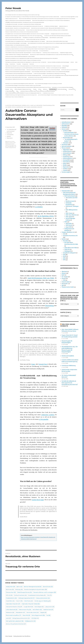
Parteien (64, 239)
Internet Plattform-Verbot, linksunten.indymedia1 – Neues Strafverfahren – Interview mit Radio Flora (23, 53)
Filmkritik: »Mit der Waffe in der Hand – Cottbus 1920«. (36, 39)
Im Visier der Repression (10, 91)
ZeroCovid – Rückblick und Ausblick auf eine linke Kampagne (58, 62)
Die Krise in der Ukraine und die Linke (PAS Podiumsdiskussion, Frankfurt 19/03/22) (20, 56)
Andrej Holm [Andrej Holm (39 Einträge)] (10, 587)
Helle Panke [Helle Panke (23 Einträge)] (28, 601)
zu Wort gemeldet (44, 419)
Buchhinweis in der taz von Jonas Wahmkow (70, 70)
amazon (64, 273)
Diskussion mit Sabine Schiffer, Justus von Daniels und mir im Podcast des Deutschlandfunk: (22, 32)
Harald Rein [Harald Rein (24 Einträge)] (10, 601)
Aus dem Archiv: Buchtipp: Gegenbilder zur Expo (69, 17)
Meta (17, 91)
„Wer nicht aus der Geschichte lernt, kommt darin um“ (15, 39)
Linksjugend (68, 251)
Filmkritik (64, 127)
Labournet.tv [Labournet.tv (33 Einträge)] (50, 607)
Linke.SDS (67, 249)
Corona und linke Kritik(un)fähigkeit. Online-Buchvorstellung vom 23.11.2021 (48, 84)
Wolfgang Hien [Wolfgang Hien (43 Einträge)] (30, 621)
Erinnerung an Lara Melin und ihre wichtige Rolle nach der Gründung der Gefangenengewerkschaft (23, 75)
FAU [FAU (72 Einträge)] (49, 595)
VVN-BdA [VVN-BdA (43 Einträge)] (35, 618)
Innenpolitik (10, 135)
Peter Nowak (13, 8)
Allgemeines (66, 150)
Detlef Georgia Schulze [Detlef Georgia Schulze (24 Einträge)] (25, 592)
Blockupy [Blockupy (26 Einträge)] (19, 589)
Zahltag (7, 64)
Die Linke (65, 241)
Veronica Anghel (66, 172)
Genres (40, 89)
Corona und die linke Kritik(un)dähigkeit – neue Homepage (16, 43)
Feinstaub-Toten (43, 364)
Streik (76, 62)
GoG (64, 234)
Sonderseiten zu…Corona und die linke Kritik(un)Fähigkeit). (62, 87)
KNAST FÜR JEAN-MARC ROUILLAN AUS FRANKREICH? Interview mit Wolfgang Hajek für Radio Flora (23, 93)
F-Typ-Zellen (19, 64)
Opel (63, 285)
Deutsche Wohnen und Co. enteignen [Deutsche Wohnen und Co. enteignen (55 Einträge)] (45, 592)
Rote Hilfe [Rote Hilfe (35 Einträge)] (26, 615)
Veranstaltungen (52, 89)
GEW (66, 222)
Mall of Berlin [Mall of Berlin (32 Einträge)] (37, 610)
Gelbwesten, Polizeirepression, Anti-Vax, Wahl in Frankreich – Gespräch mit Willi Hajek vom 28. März (23, 60)
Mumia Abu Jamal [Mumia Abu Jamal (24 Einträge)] (33, 612)
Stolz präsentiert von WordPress (22, 636)
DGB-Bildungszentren (72, 210)
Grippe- (33, 364)
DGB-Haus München (71, 215)
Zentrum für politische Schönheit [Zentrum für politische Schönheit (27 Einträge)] (16, 624)
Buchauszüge (66, 138)
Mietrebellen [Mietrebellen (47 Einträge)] (20, 612)
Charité (63, 278)
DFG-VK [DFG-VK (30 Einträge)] (9, 595)
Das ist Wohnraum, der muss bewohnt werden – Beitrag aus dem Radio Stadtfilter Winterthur (48, 28)
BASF (63, 275)
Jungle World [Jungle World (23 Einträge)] (28, 607)
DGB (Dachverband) (70, 196)
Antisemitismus (12, 64)
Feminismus (66, 157)
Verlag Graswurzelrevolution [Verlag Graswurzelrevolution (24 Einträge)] (21, 618)
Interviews (66, 143)
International (66, 162)
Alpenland (64, 272)
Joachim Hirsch (11, 144)
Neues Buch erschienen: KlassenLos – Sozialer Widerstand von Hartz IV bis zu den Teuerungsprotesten (24, 36)
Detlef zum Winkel (11, 141)
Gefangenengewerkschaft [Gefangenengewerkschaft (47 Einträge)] (26, 598)
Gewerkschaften (66, 191)
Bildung (65, 155)
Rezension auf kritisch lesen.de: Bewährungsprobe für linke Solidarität (18, 72)
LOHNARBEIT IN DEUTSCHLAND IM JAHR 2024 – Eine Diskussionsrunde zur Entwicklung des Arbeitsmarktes (25, 22)
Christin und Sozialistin (68, 356)
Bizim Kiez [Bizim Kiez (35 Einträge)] (10, 589)
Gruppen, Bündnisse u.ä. (68, 232)
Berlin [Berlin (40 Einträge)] (19, 587)
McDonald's (65, 284)
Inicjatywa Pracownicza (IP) (70, 236)
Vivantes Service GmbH (68, 287)
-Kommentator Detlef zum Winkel (41, 278)
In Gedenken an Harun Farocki (48, 93)
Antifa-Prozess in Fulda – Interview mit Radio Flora (14, 97)
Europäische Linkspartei (69, 253)
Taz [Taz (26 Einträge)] (48, 615)
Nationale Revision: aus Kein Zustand (56, 38)
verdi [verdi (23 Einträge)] (8, 618)
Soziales (65, 169)
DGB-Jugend (69, 217)
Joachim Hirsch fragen (38, 500)
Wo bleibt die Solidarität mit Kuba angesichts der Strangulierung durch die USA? (70, 383)
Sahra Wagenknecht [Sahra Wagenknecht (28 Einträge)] (38, 615)
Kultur (65, 164)
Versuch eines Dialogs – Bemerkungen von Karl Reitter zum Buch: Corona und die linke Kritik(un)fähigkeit (51, 72)
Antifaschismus (67, 151)
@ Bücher (66, 131)
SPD (64, 260)
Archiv (11, 89)
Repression (10, 138)
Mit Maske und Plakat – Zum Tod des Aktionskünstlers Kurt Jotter (17, 45)
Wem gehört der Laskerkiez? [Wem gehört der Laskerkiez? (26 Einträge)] (15, 621)
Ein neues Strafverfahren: (44, 51)
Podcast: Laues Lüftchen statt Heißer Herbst (13, 38)
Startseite (7, 89)
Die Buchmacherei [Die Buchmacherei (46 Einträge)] (20, 595)
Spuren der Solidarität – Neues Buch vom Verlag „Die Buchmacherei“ (18, 28)
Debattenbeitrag (49, 306)
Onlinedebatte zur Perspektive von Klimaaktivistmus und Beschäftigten (35, 38)
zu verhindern (39, 207)
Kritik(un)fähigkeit (66, 66)
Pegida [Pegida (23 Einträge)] (43, 612)
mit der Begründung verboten (46, 216)
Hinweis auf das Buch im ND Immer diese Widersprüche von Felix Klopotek (19, 73)
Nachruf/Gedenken (67, 146)
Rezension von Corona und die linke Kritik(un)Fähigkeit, (15, 70)
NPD (64, 258)
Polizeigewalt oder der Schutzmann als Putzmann (60, 34)
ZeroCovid (14, 148)
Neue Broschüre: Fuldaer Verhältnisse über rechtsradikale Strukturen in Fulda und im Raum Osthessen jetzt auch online (51, 55)
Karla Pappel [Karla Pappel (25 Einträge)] (39, 607)
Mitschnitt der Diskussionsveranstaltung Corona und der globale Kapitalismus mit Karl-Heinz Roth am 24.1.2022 (25, 68)
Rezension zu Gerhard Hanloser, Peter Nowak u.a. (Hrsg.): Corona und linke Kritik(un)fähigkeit (43, 70)
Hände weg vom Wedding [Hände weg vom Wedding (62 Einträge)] (42, 601)
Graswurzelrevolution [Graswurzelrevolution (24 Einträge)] (43, 598)
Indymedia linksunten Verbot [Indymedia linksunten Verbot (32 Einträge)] (31, 604)
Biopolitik (9, 133)
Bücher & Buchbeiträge (62, 89)
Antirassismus (65, 124)
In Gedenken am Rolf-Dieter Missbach (51, 26)
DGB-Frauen (69, 213)
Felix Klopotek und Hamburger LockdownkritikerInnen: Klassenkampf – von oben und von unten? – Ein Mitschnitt (26, 62)
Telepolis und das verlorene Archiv (11, 19)
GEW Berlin (69, 224)
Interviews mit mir (72, 89)
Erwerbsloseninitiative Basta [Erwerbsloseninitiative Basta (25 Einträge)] (37, 595)
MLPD (65, 256)
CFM (64, 280)
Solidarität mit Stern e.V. (63, 26)
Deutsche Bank (66, 282)
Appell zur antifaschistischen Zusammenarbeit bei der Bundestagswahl (18, 20)
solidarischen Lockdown (48, 415)
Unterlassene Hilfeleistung (69, 366)
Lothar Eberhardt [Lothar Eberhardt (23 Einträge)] (12, 610)
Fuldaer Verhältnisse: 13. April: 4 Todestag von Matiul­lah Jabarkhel (17, 55)
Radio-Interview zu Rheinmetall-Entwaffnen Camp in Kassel (57, 41)
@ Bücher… (45, 89)
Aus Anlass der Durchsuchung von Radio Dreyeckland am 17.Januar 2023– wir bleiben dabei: (22, 51)
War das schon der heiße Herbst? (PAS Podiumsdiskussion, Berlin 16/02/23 (58, 36)
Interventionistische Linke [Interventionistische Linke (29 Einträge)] (14, 607)
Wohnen (72, 62)
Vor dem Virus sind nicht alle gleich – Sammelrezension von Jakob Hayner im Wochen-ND (49, 73)
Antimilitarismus (66, 122)
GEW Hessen (69, 225)
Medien (9, 136)
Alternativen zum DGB (71, 198)
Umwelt (65, 170)
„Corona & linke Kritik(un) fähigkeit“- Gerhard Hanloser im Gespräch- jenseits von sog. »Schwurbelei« (23, 85)
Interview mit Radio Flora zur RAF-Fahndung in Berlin (15, 30)
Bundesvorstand (70, 201)
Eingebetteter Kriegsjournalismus (66, 53)
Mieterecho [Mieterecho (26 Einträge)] (10, 612)
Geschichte (65, 145)
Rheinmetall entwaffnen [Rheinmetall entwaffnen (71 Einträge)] (14, 615)
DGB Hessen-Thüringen (72, 206)
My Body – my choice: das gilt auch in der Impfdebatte (56, 68)
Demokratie (32, 64)
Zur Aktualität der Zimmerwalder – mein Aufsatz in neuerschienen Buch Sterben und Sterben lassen (23, 24)
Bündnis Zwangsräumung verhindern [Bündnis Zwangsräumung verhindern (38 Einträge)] (36, 589)
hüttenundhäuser (68, 158)
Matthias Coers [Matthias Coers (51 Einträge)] (48, 610)
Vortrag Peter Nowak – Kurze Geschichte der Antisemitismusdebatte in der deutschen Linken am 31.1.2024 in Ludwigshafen (27, 34)
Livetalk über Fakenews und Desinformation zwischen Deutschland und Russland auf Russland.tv (38, 91)
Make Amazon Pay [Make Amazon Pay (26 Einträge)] (25, 610)
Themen (35, 89)
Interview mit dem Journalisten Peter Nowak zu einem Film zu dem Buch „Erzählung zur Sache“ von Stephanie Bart (47, 30)
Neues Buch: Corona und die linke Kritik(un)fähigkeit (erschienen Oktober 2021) (20, 84)
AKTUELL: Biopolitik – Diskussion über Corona (23, 89)
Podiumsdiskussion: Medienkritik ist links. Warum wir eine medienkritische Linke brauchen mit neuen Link (24, 26)
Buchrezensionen (69, 132)
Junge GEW (69, 227)
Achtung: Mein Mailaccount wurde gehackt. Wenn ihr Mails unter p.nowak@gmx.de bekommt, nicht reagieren (25, 41)
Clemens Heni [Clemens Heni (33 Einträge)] (11, 592)
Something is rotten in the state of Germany (51, 53)
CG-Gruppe (65, 277)
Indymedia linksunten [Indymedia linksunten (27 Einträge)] (13, 604)
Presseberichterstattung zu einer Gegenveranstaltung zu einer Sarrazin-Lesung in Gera (21, 95)
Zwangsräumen (25, 64)
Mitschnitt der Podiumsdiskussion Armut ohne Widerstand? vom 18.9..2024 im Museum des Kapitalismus (51, 20)
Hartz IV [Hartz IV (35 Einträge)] (19, 601)
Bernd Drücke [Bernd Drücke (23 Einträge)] (48, 587)
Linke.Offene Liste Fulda (71, 248)
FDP (64, 255)
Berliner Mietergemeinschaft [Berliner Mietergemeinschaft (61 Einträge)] (33, 587)
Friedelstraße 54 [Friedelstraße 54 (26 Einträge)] (11, 598)
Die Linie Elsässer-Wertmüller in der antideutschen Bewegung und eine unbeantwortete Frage (22, 15)
